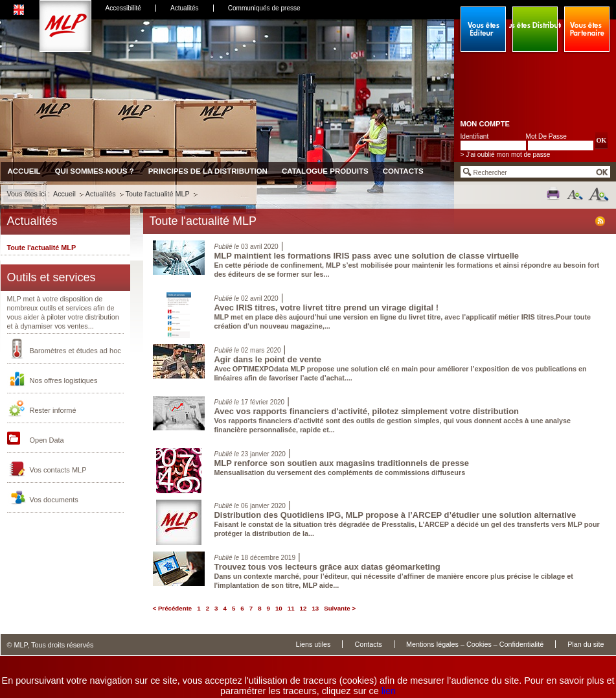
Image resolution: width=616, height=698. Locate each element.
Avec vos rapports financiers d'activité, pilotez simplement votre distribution (367, 411)
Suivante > (340, 608)
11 (291, 608)
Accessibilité (123, 8)
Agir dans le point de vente (268, 359)
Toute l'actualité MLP (158, 194)
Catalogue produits (325, 171)
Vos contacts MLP (58, 470)
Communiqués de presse (264, 8)
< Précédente (173, 608)
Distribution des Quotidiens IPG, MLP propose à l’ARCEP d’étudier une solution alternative (395, 515)
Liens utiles (314, 644)
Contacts (403, 171)
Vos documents (54, 500)
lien (389, 691)
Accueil (24, 171)
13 (315, 608)
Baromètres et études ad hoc (75, 351)
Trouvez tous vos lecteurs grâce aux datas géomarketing (327, 567)
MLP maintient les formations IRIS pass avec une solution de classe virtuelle (367, 256)
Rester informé (53, 410)
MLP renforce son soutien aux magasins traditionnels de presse (342, 463)
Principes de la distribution (208, 171)
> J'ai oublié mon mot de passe (506, 155)
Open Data (47, 440)
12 (303, 608)
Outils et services (51, 277)
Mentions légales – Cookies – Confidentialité (475, 644)
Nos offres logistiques (64, 380)
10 (279, 608)
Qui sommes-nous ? (95, 171)
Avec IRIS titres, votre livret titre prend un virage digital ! (326, 308)
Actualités (185, 8)
